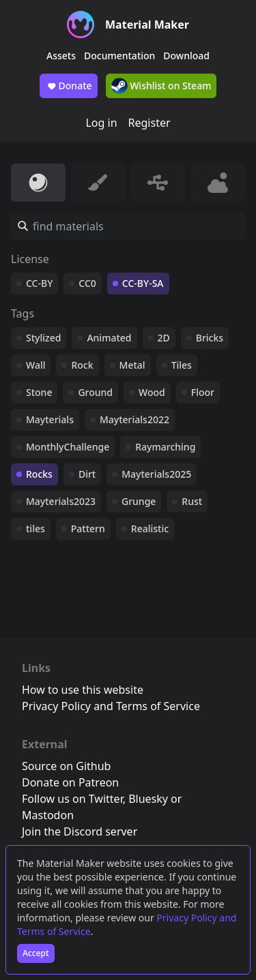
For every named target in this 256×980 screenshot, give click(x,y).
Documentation (119, 56)
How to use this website (83, 690)
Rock (82, 365)
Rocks (39, 474)
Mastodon (48, 815)
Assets (61, 56)
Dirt (87, 474)
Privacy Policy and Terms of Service (111, 706)
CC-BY (39, 283)
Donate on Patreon (70, 782)
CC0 (87, 283)
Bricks (210, 338)
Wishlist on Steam (161, 86)
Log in (101, 123)
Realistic (150, 529)
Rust (192, 501)
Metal (132, 365)
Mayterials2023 (61, 501)
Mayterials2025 (156, 474)
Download (186, 56)
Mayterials (50, 419)
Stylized (43, 338)
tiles (35, 529)
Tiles (182, 365)
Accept (36, 953)
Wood (152, 392)
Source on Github (66, 766)
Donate (69, 86)
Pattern (88, 529)
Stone (39, 392)
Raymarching (165, 447)
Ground (95, 392)
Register (150, 123)
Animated (109, 338)
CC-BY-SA (143, 283)
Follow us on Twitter (72, 799)
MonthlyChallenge (68, 447)
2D (164, 338)
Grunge (139, 501)
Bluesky (148, 799)
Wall (35, 365)
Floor (203, 392)
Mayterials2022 (134, 419)
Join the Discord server (80, 831)
